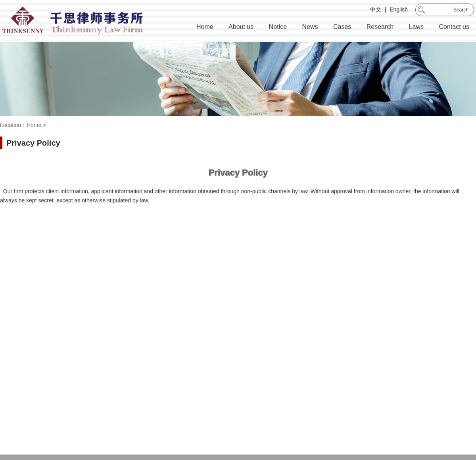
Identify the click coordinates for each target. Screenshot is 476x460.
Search (461, 11)
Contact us (454, 28)
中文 (376, 10)
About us (241, 28)
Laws (416, 28)
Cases (342, 28)
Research (380, 28)
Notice (278, 28)
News (310, 28)
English (399, 10)
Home (205, 28)
